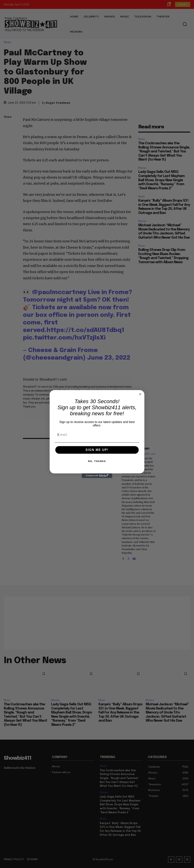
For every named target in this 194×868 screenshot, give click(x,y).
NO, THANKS (97, 461)
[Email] (97, 435)
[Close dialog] (140, 394)
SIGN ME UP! (97, 450)
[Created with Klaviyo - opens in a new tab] (97, 476)
